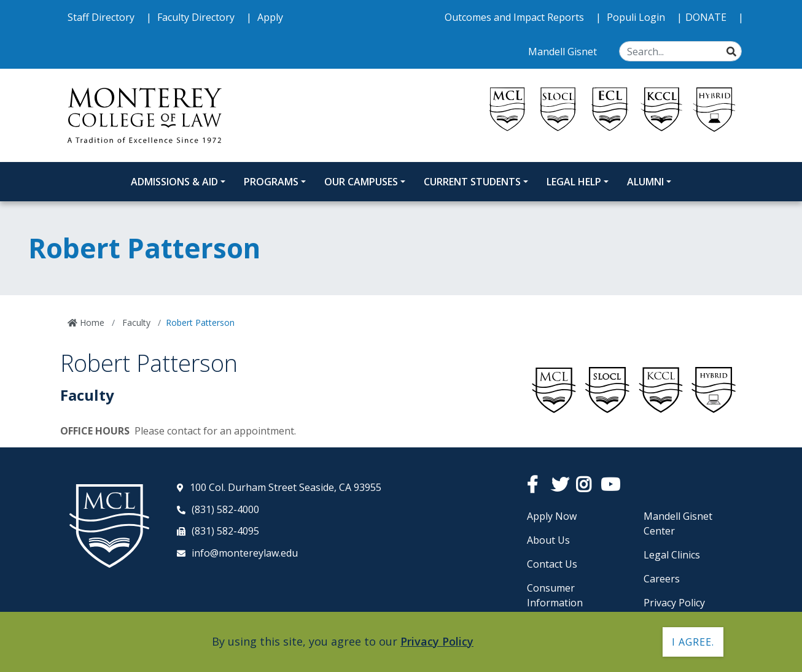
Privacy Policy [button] (437, 641)
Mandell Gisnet (564, 52)
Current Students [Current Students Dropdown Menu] (472, 182)
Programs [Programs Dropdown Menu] (271, 182)
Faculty (135, 322)
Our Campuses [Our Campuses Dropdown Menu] (361, 182)
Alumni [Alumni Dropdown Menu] (645, 182)
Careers (662, 579)
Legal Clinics (672, 555)
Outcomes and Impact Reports (516, 17)
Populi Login (637, 17)
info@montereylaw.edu (245, 553)
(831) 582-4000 (225, 509)
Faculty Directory (197, 17)
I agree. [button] (693, 642)
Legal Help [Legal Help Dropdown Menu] (574, 182)
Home (91, 322)
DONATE (707, 17)
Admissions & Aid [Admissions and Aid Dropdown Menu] (174, 182)
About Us (548, 540)
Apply (270, 17)
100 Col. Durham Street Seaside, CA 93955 (286, 487)
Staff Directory (102, 17)
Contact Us (552, 564)
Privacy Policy (674, 603)
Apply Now (552, 516)
